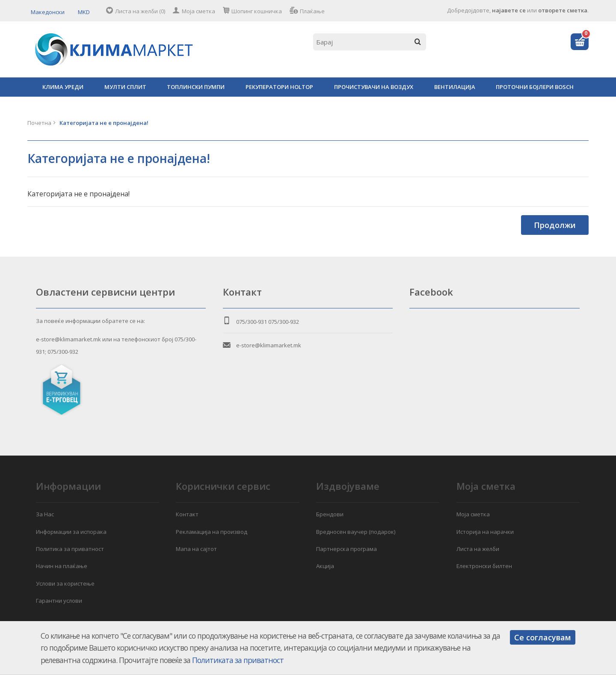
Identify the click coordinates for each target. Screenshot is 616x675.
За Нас (45, 514)
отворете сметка (563, 10)
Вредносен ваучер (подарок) (356, 532)
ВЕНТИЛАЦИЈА (455, 87)
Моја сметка (198, 11)
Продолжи (555, 225)
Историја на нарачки (485, 532)
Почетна (39, 123)
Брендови (330, 514)
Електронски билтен (484, 566)
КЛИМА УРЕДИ (63, 87)
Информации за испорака (71, 532)
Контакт (187, 514)
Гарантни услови (59, 601)
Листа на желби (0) (140, 11)
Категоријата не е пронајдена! (104, 123)
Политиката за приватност (238, 660)
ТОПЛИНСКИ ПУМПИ (196, 87)
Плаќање (312, 11)
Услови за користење (65, 583)
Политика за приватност (70, 549)
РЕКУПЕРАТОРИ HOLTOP (279, 87)
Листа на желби (478, 549)
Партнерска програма (346, 549)
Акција (325, 566)
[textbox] (370, 42)
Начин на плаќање (62, 566)
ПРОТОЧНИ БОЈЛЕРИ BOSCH (535, 87)
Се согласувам (543, 637)
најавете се (509, 10)
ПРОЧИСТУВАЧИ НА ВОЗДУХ (374, 87)
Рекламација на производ (212, 532)
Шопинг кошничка (257, 11)
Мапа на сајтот (196, 549)
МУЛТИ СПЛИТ (125, 87)
